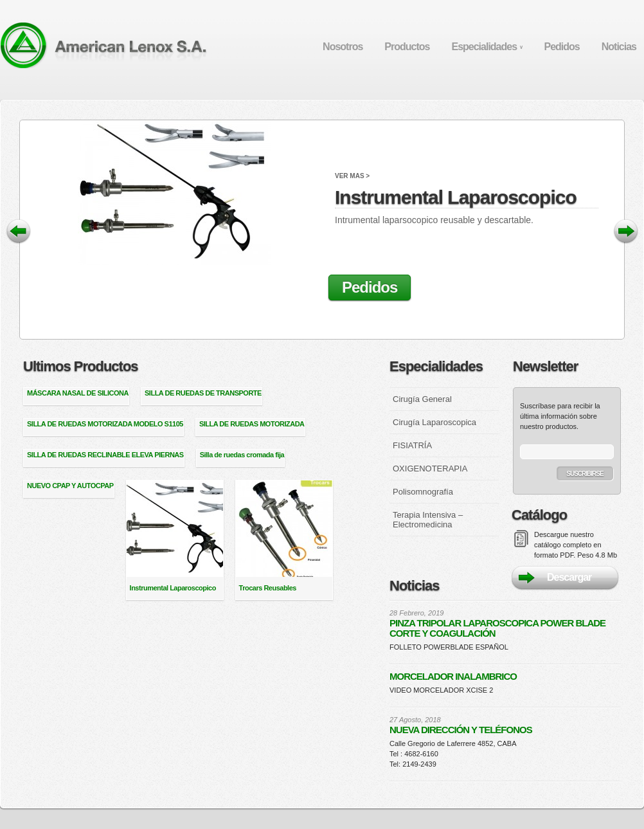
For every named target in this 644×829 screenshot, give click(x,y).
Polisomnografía (423, 492)
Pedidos (562, 47)
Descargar (569, 577)
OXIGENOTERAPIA (430, 469)
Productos (407, 47)
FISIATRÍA (412, 445)
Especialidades (487, 47)
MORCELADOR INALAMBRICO (453, 677)
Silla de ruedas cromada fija (242, 455)
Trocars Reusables (268, 588)
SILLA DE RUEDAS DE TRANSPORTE (203, 393)
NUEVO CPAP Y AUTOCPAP (70, 486)
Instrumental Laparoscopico (467, 187)
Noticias (619, 47)
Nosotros (343, 47)
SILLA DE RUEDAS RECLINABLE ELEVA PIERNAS (105, 455)
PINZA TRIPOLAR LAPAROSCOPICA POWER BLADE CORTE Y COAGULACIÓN (497, 628)
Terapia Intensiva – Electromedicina (428, 520)
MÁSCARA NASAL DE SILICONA (78, 393)
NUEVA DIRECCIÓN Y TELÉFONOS (461, 730)
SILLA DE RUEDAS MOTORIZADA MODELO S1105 (105, 424)
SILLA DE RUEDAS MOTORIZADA (252, 424)
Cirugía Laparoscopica (434, 422)
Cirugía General (422, 399)
